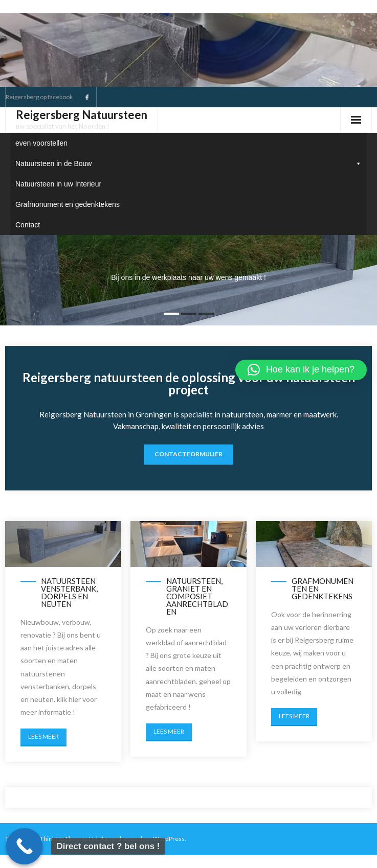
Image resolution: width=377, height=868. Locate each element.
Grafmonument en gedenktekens (68, 204)
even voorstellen (41, 143)
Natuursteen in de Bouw (188, 163)
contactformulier (188, 454)
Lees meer (43, 736)
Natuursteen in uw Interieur (58, 184)
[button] (301, 370)
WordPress (169, 839)
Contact (28, 225)
